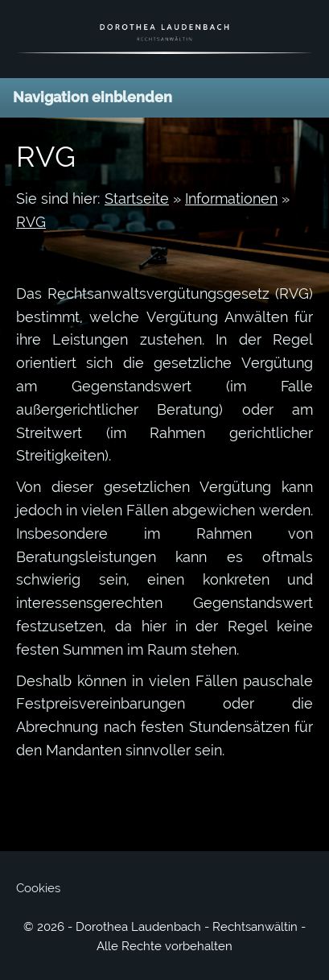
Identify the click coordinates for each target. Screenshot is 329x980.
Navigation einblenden (93, 97)
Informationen (231, 198)
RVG (31, 222)
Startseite (137, 198)
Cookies (38, 888)
